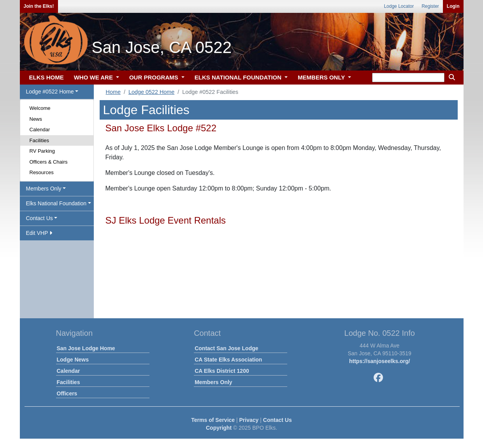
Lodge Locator (399, 6)
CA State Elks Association (228, 360)
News (36, 119)
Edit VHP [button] (39, 233)
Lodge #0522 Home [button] (50, 92)
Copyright (219, 428)
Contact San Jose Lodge (226, 348)
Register (430, 6)
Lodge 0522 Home (151, 92)
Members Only (213, 382)
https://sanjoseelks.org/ (379, 361)
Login (453, 6)
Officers (67, 393)
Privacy (249, 420)
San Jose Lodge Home (86, 348)
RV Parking (42, 151)
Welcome (40, 108)
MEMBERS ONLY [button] (322, 77)
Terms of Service (213, 420)
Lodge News (73, 360)
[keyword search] (408, 78)
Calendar (40, 130)
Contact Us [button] (40, 218)
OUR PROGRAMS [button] (155, 77)
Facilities (40, 140)
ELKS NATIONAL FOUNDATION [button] (239, 77)
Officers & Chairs (49, 162)
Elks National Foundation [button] (56, 203)
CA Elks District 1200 (222, 371)
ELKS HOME (47, 77)
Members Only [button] (44, 189)
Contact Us (278, 420)
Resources (42, 172)
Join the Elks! (39, 6)
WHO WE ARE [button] (94, 77)
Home (113, 92)
